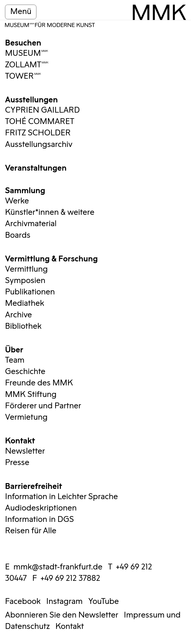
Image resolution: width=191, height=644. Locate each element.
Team (15, 360)
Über (14, 349)
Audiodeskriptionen (41, 508)
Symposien (25, 281)
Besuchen (23, 42)
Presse (17, 463)
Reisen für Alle (31, 531)
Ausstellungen (31, 99)
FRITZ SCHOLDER (38, 133)
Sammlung (25, 190)
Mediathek (25, 303)
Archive (18, 315)
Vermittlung (26, 269)
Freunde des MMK (39, 383)
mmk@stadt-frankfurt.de (58, 567)
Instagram (64, 601)
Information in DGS (39, 519)
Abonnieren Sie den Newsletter (62, 615)
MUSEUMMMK (27, 53)
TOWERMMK (23, 76)
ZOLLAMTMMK (27, 65)
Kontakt (20, 440)
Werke (17, 201)
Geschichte (25, 372)
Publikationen (30, 292)
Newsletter (25, 451)
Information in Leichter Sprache (61, 497)
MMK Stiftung (31, 395)
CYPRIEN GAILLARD (42, 110)
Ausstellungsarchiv (39, 144)
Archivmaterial (31, 224)
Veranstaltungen (36, 167)
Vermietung (26, 417)
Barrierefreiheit (34, 485)
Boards (18, 235)
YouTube (104, 601)
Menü (21, 12)
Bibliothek (23, 326)
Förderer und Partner (43, 406)
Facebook (23, 601)
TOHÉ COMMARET (40, 122)
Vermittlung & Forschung (51, 258)
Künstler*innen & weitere (50, 212)
